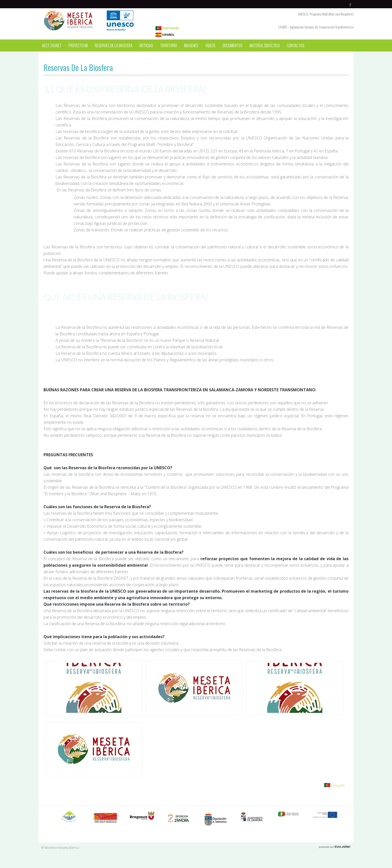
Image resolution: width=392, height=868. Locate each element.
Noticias (146, 45)
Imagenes (191, 45)
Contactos (296, 45)
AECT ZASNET (52, 45)
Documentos (232, 45)
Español (165, 35)
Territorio (168, 45)
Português (167, 28)
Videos (210, 45)
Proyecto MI (78, 45)
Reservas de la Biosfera (114, 45)
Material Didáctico (265, 45)
